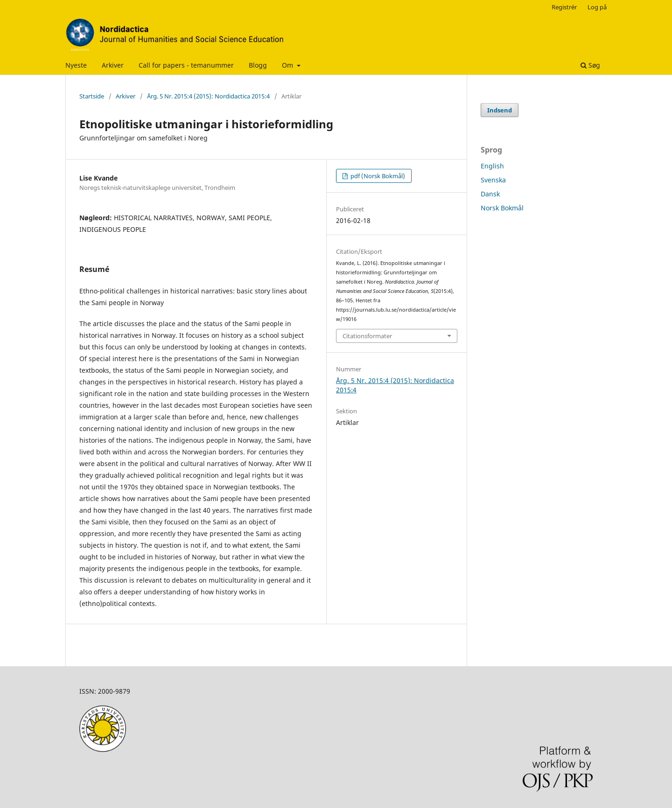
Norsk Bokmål (502, 208)
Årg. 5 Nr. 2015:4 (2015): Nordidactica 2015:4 (208, 96)
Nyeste (76, 65)
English (492, 166)
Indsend (500, 110)
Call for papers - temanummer (186, 65)
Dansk (490, 194)
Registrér (564, 7)
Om (288, 65)
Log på (597, 7)
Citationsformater (367, 336)
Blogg (258, 65)
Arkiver (113, 65)
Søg (590, 65)
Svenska (493, 180)
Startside (92, 96)
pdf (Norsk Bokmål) (377, 176)
